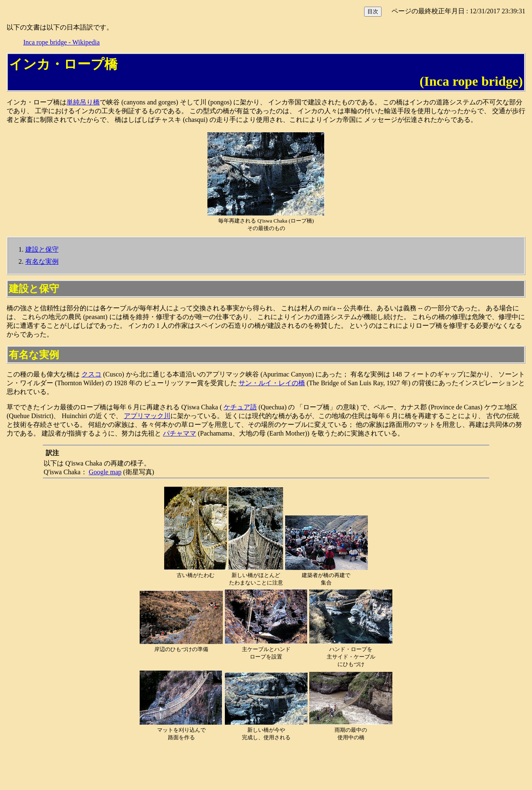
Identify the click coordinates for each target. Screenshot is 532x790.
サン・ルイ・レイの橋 (272, 383)
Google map (105, 472)
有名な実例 (42, 261)
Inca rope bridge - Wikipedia (62, 42)
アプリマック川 (147, 416)
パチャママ (180, 433)
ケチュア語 (240, 407)
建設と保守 (42, 249)
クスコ (91, 374)
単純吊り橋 (83, 102)
